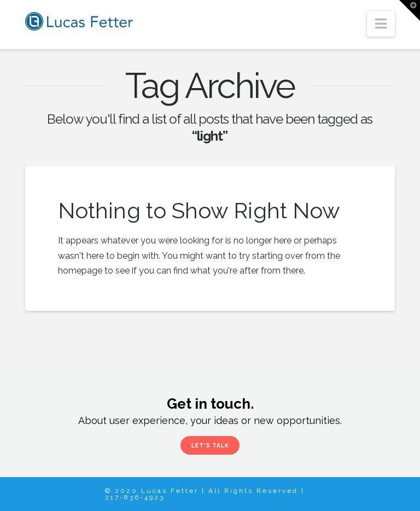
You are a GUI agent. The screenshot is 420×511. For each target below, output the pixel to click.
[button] (381, 24)
